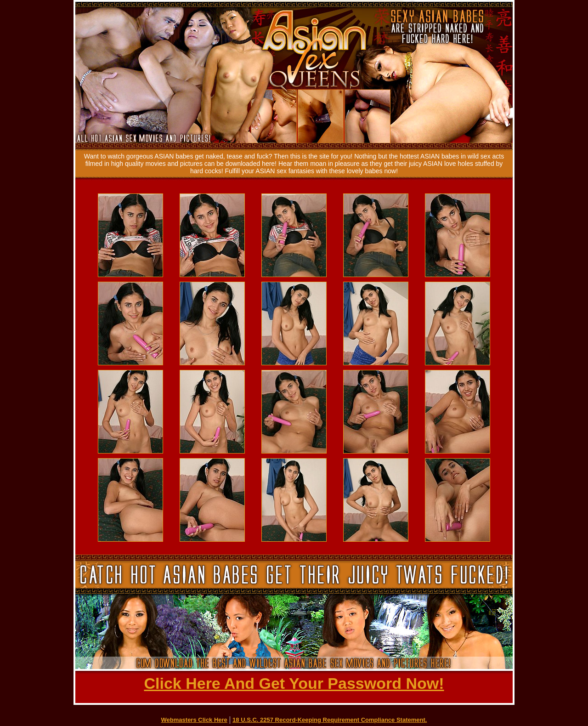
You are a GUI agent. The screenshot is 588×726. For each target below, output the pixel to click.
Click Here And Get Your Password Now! (294, 683)
